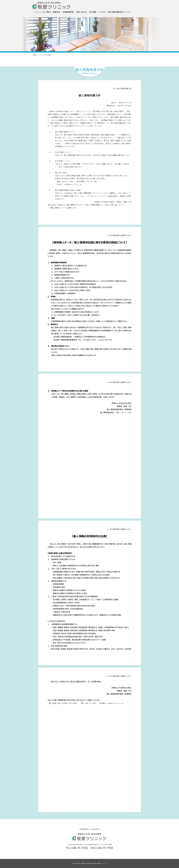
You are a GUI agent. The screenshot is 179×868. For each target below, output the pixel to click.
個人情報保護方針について (119, 12)
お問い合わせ (81, 12)
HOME (35, 55)
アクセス (102, 12)
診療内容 (57, 12)
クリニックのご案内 (43, 12)
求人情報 (93, 12)
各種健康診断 (68, 12)
